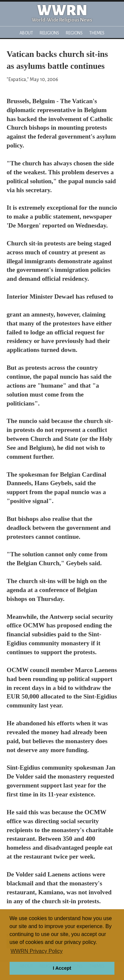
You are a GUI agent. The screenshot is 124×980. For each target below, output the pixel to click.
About (26, 33)
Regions (74, 33)
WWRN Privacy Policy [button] (37, 951)
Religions (49, 33)
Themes (97, 33)
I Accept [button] (62, 968)
